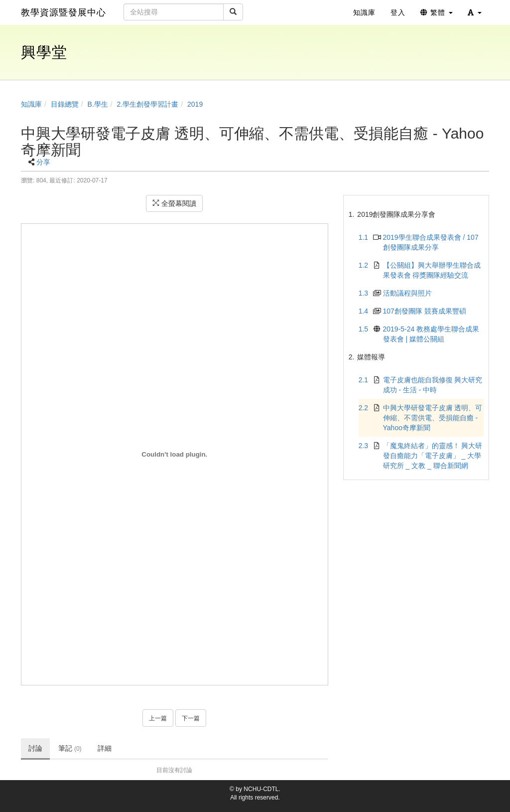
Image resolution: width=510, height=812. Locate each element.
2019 (195, 104)
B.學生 (98, 104)
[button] (475, 12)
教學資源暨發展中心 (64, 12)
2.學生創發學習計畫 (148, 104)
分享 (43, 162)
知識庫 (31, 104)
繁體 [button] (437, 12)
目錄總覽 (65, 104)
